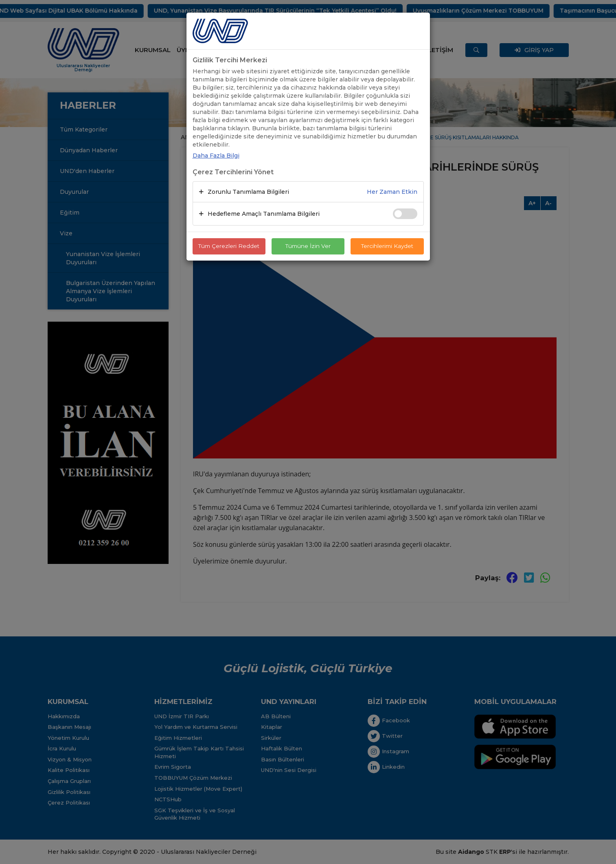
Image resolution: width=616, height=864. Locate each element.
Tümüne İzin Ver (308, 246)
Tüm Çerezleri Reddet (229, 246)
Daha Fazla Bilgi (216, 156)
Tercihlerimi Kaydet (387, 246)
